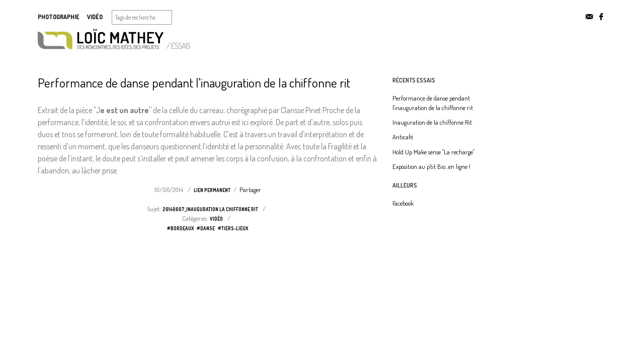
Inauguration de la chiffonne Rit (432, 122)
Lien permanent (212, 190)
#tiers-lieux (233, 228)
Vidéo (95, 17)
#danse (206, 228)
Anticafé (403, 137)
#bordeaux (180, 228)
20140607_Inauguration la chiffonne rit (210, 209)
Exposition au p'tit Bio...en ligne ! (431, 166)
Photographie (59, 17)
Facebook (403, 203)
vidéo (216, 219)
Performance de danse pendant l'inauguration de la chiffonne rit (194, 82)
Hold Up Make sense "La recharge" (433, 152)
